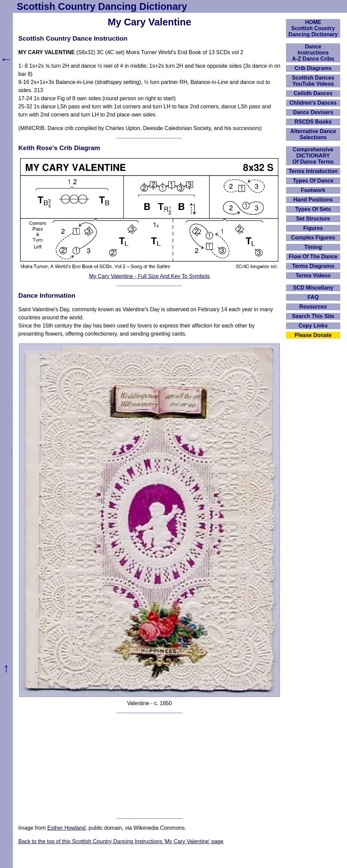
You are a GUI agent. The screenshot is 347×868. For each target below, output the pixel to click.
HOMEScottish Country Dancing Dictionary (313, 28)
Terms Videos (313, 276)
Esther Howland (66, 828)
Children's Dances (313, 103)
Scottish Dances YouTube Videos (313, 81)
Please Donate (313, 335)
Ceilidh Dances (313, 93)
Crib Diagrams (313, 68)
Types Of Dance (313, 181)
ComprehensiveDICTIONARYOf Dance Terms (313, 156)
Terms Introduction (313, 171)
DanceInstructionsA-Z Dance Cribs (313, 53)
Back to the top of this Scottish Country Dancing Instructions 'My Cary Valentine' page (121, 841)
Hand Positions (313, 200)
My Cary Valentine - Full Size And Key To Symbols (149, 276)
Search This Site (313, 316)
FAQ (313, 297)
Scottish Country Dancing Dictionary (102, 6)
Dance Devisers (313, 112)
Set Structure (313, 219)
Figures (313, 228)
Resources (313, 307)
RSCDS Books (313, 122)
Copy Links (313, 326)
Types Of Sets (313, 209)
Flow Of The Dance (313, 257)
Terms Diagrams (313, 266)
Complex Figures (313, 238)
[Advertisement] (149, 766)
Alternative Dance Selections (313, 134)
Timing (313, 247)
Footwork (313, 190)
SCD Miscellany (313, 288)
